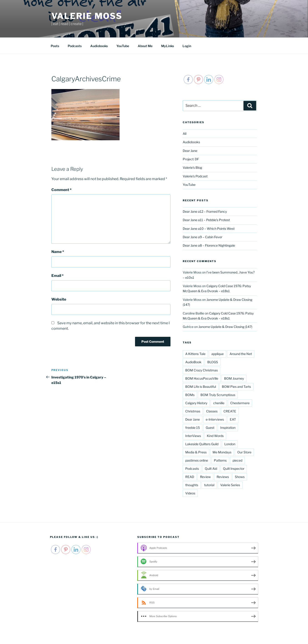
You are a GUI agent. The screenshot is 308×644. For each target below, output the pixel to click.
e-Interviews (215, 419)
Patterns (220, 460)
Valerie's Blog (192, 167)
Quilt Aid (211, 469)
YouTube (123, 46)
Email (58, 276)
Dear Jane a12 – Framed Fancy (205, 211)
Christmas (193, 411)
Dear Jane (190, 151)
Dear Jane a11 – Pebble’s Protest (206, 220)
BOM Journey (234, 378)
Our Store (244, 452)
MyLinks (168, 46)
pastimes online (197, 460)
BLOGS (213, 362)
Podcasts (75, 46)
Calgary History (196, 403)
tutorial (209, 485)
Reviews (223, 477)
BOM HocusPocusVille (202, 378)
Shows (240, 477)
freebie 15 (193, 428)
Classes (212, 411)
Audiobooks (99, 46)
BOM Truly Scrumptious (218, 395)
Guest (210, 428)
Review (205, 477)
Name (58, 252)
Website (59, 299)
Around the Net (241, 354)
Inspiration (228, 428)
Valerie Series (230, 485)
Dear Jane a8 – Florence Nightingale (209, 245)
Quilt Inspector (234, 469)
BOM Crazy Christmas (202, 370)
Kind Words (215, 436)
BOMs (190, 395)
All (185, 134)
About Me (145, 46)
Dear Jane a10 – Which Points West (209, 229)
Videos (190, 493)
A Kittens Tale (195, 354)
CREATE (230, 411)
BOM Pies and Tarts (236, 387)
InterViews (193, 436)
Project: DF (191, 159)
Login (187, 46)
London (230, 444)
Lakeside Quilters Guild (202, 444)
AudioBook (193, 362)
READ (190, 477)
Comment (61, 190)
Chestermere (240, 403)
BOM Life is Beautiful (201, 387)
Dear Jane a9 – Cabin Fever (203, 237)
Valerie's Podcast (195, 176)
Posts (55, 46)
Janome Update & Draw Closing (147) (225, 327)
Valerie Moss (87, 16)
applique (218, 354)
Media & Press (196, 452)
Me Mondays (222, 452)
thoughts (192, 485)
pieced (237, 460)
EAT (233, 419)
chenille (219, 403)
